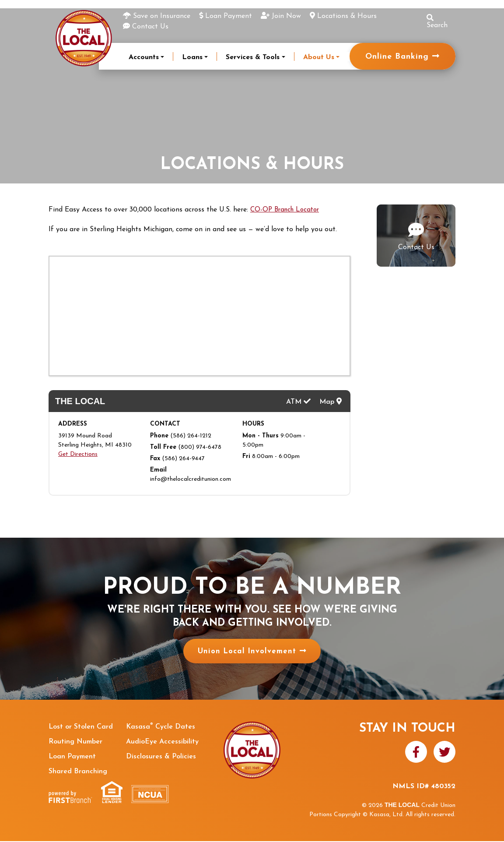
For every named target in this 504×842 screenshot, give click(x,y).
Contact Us (150, 27)
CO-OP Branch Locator (287, 210)
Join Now (286, 16)
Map (331, 401)
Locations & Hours (347, 16)
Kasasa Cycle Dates (161, 728)
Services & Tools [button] (253, 57)
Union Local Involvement (247, 652)
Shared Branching (78, 772)
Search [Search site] (437, 21)
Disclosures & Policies (161, 757)
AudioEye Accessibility (162, 743)
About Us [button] (319, 57)
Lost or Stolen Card (81, 728)
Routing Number (75, 743)
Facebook (416, 752)
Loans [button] (192, 57)
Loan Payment (229, 16)
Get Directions (78, 455)
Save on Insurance (162, 16)
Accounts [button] (144, 57)
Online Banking (397, 57)
